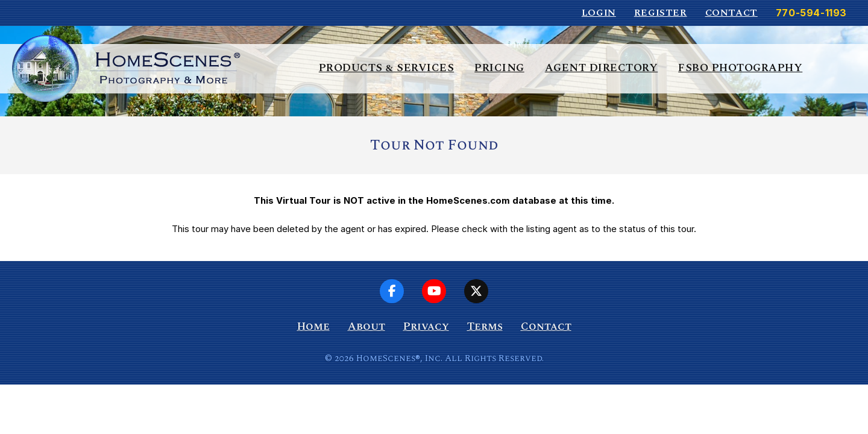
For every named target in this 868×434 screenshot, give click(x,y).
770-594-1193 (811, 13)
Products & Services (387, 68)
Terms (485, 326)
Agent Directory (602, 68)
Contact (731, 13)
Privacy (426, 326)
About (366, 326)
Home (313, 326)
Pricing (499, 68)
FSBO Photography (740, 68)
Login (599, 13)
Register (661, 13)
